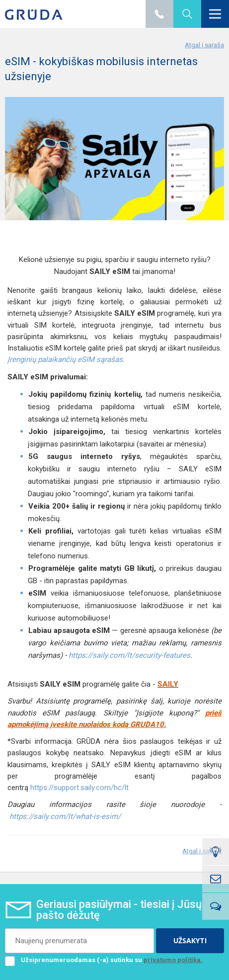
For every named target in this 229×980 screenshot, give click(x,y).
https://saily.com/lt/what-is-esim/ (65, 816)
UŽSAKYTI (190, 940)
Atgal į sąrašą (204, 45)
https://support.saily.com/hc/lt (79, 788)
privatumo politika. (173, 960)
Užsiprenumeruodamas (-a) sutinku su (104, 960)
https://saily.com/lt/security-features (129, 655)
